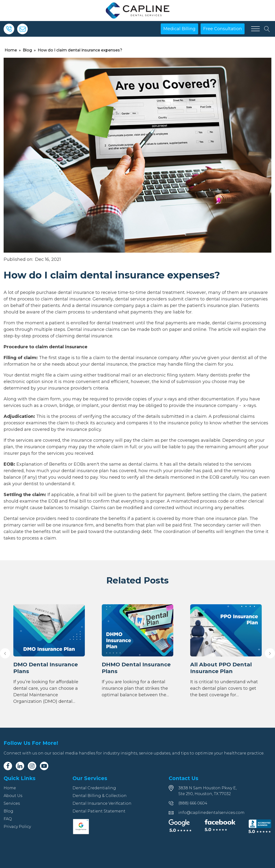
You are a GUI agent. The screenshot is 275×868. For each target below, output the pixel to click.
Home (11, 50)
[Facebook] (8, 766)
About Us (13, 796)
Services (12, 803)
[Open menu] (255, 29)
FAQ (8, 819)
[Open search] (267, 29)
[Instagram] (32, 766)
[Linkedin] (20, 766)
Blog (27, 50)
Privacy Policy (17, 827)
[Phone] (9, 29)
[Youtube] (44, 766)
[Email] (22, 29)
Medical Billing (179, 29)
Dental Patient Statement (99, 811)
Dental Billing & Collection (100, 796)
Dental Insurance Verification (102, 803)
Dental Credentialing (94, 788)
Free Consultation (223, 29)
